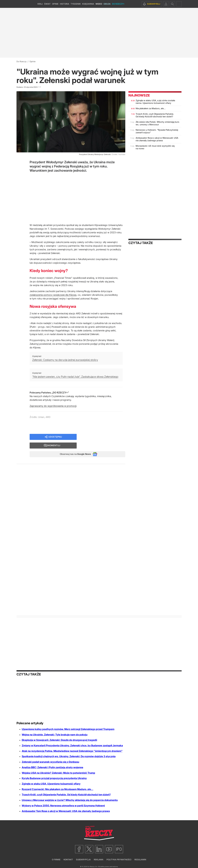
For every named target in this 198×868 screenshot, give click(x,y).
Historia (65, 4)
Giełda (107, 4)
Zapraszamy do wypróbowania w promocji (53, 406)
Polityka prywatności (119, 860)
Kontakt (68, 860)
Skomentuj (104, 437)
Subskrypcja (83, 860)
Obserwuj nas (73, 446)
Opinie (55, 4)
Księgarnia (88, 4)
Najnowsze (139, 95)
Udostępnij (55, 437)
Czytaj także (141, 243)
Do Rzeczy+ (118, 4)
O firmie (56, 860)
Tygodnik (76, 4)
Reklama (99, 860)
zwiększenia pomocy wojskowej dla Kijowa (53, 295)
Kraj (40, 4)
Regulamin (140, 860)
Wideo (99, 4)
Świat (47, 4)
